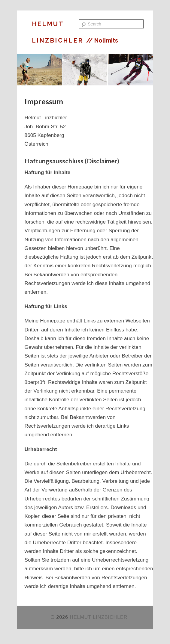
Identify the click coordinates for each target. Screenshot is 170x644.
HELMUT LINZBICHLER (99, 617)
